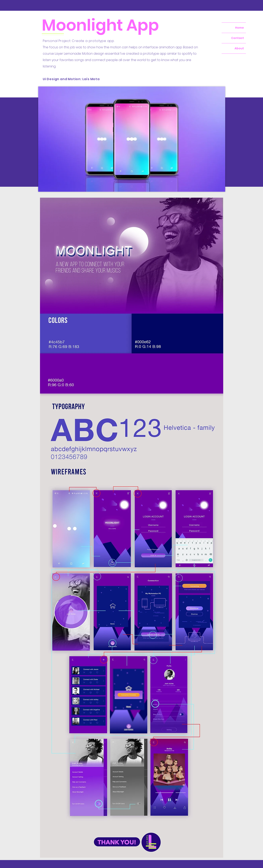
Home (240, 28)
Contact (238, 38)
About (239, 48)
